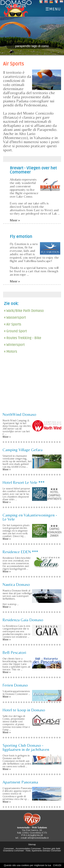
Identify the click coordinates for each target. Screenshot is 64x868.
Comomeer (9, 849)
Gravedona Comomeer (13, 851)
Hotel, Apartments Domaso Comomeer (43, 851)
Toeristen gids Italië (51, 849)
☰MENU (53, 9)
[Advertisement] (32, 386)
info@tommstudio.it (38, 838)
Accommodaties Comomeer (28, 849)
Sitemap (32, 845)
